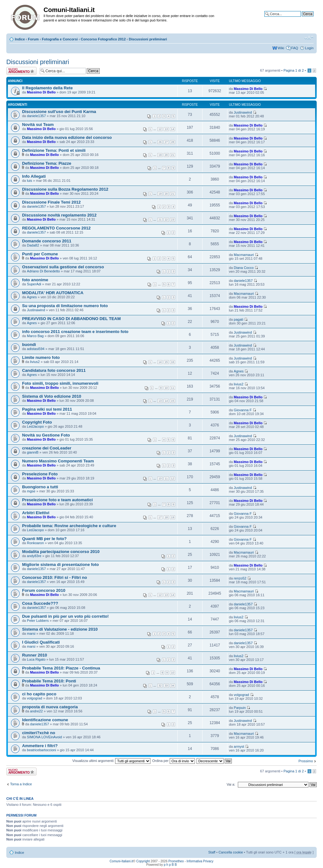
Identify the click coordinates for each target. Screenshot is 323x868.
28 (173, 142)
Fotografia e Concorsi (60, 39)
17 (160, 517)
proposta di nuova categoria (50, 707)
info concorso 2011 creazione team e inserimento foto (75, 332)
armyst (239, 746)
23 (173, 220)
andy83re (34, 556)
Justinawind (243, 112)
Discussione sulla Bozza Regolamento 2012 (65, 189)
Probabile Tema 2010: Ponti (49, 681)
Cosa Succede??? (40, 603)
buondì (29, 345)
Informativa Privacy (200, 861)
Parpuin (240, 708)
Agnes (32, 297)
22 (166, 220)
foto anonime (35, 280)
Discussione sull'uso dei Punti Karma (59, 112)
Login (309, 48)
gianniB (33, 452)
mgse (31, 491)
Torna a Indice (21, 784)
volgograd (34, 698)
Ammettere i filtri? (40, 746)
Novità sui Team (38, 125)
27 (166, 142)
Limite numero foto (41, 357)
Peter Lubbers (38, 621)
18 (166, 517)
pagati (238, 319)
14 (173, 129)
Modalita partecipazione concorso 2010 (61, 552)
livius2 (35, 362)
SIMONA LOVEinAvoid (44, 737)
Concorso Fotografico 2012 (103, 39)
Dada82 (33, 245)
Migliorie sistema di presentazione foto (60, 565)
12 (160, 129)
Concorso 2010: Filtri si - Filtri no (55, 577)
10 (166, 388)
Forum (33, 39)
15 (166, 362)
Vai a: (231, 784)
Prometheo (176, 861)
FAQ (295, 48)
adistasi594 (36, 349)
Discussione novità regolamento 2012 (59, 215)
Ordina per (174, 761)
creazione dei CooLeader (47, 448)
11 (173, 388)
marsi (31, 633)
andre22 (36, 711)
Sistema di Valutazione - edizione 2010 (60, 629)
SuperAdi (34, 284)
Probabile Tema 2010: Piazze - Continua (61, 668)
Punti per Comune (40, 254)
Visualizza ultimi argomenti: (111, 761)
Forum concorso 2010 (44, 590)
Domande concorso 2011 (47, 241)
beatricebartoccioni (41, 750)
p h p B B (170, 865)
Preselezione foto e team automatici (57, 500)
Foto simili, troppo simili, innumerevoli (60, 383)
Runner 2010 (35, 655)
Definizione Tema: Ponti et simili (54, 150)
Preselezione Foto (40, 474)
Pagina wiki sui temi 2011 (47, 409)
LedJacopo (35, 426)
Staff (212, 852)
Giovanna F (243, 410)
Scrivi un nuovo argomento (21, 71)
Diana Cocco (244, 268)
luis (29, 181)
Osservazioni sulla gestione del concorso (63, 267)
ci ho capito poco (39, 694)
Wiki (281, 48)
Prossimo (306, 761)
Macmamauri (244, 255)
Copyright (143, 861)
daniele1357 (36, 116)
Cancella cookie (231, 852)
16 (173, 362)
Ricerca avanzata (300, 19)
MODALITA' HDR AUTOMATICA (53, 293)
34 (173, 686)
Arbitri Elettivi (36, 513)
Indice (20, 39)
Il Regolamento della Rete (47, 88)
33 (166, 686)
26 (160, 142)
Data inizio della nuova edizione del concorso (67, 137)
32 (160, 686)
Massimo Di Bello (41, 92)
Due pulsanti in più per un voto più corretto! (65, 616)
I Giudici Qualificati (41, 642)
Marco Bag (35, 336)
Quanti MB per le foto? (44, 539)
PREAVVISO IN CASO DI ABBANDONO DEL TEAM (71, 319)
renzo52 (240, 578)
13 (166, 129)
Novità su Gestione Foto (46, 435)
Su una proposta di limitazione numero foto (65, 306)
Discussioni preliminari (148, 39)
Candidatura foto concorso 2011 (54, 370)
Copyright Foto (37, 422)
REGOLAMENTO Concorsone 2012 (56, 228)
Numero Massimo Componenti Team (58, 461)
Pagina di (294, 70)
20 (166, 155)
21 (173, 155)
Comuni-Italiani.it (121, 861)
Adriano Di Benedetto (43, 271)
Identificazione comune (45, 720)
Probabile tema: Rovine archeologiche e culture (69, 526)
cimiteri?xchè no (39, 733)
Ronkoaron (35, 543)
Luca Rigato (36, 659)
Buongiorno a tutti (40, 487)
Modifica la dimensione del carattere (309, 38)
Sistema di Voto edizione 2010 (52, 396)
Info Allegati (34, 176)
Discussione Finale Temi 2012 (51, 202)
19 (160, 155)
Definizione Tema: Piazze (47, 163)
